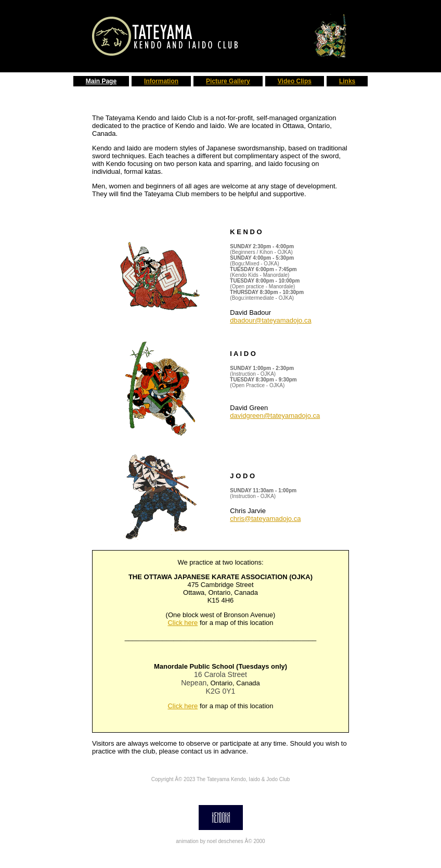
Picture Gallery (228, 81)
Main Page (101, 81)
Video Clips (295, 81)
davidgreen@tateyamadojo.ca (275, 416)
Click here (183, 623)
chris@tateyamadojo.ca (265, 519)
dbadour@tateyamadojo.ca (270, 320)
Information (161, 81)
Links (347, 81)
